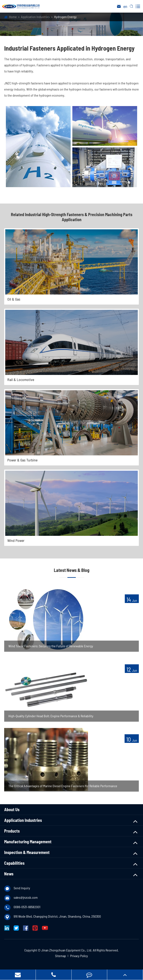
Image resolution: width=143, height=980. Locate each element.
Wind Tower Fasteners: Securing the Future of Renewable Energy (51, 646)
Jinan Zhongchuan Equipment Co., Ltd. (67, 950)
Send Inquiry (22, 888)
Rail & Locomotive (21, 380)
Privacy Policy (79, 956)
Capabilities (14, 863)
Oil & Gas (14, 299)
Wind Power (16, 540)
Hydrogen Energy (65, 17)
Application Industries (35, 17)
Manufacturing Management (28, 842)
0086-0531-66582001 (27, 907)
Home (13, 17)
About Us (12, 809)
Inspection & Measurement (27, 852)
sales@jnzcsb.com (26, 897)
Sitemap (61, 956)
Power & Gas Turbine (22, 460)
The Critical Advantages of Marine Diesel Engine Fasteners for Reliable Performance (63, 786)
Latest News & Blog (72, 570)
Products (12, 831)
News (9, 874)
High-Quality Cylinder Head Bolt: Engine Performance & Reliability (51, 716)
